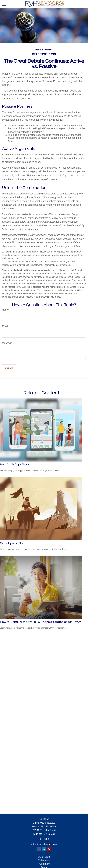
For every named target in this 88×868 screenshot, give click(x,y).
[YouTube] (49, 849)
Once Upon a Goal (12, 543)
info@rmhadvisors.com (44, 844)
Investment (44, 864)
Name (5, 310)
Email (5, 326)
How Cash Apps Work (15, 465)
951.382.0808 (48, 827)
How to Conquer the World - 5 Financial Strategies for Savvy (40, 622)
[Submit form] (9, 368)
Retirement (44, 860)
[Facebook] (39, 849)
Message (7, 343)
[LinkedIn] (44, 849)
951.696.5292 (48, 823)
